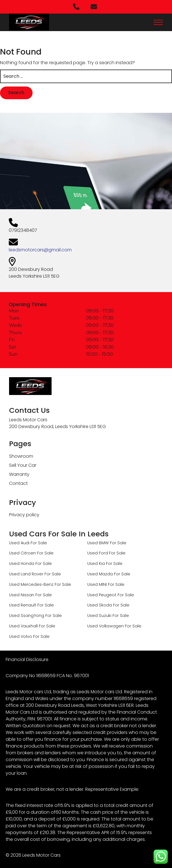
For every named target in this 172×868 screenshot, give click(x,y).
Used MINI (97, 584)
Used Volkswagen (106, 626)
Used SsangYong (27, 616)
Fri (12, 340)
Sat (12, 347)
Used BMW (98, 543)
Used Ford (98, 553)
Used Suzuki (99, 616)
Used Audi (19, 543)
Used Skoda (100, 605)
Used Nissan (22, 595)
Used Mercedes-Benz (31, 584)
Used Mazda (100, 574)
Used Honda (22, 563)
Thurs (15, 333)
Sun (13, 354)
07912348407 (23, 230)
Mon (14, 311)
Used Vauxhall (23, 626)
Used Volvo (21, 636)
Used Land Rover (26, 574)
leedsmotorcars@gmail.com (40, 250)
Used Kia (96, 563)
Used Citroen (23, 553)
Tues (14, 318)
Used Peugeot (102, 595)
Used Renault (23, 605)
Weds (15, 325)
